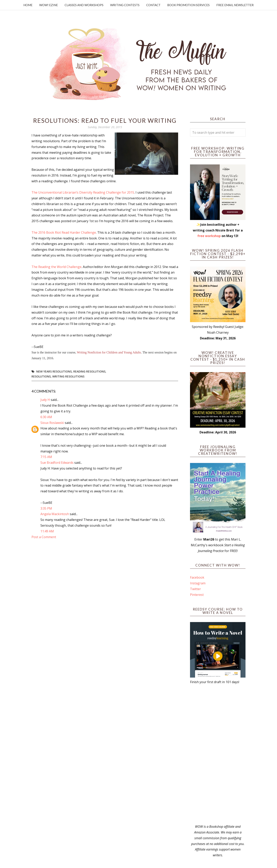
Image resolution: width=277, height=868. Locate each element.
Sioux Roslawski (52, 423)
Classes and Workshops (84, 5)
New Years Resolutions (54, 371)
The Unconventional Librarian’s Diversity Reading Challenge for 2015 (83, 192)
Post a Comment (44, 537)
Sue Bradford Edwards (57, 463)
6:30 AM (46, 417)
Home (28, 5)
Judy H (46, 400)
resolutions (41, 376)
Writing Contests (125, 5)
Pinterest (197, 595)
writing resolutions (68, 376)
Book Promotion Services (188, 5)
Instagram (198, 583)
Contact (153, 5)
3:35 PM (46, 508)
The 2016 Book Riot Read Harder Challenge (64, 232)
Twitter (195, 589)
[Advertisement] (218, 754)
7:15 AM (46, 457)
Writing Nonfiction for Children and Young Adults (109, 352)
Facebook (197, 577)
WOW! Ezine (49, 5)
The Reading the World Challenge (56, 267)
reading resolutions (89, 371)
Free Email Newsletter (235, 5)
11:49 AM (47, 531)
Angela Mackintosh (55, 514)
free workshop (209, 236)
